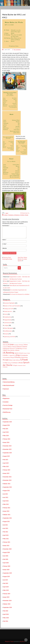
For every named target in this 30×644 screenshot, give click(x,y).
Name (4, 240)
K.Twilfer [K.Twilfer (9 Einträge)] (5, 355)
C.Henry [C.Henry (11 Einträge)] (9, 347)
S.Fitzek (26, 215)
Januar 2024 (6, 442)
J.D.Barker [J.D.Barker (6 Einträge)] (17, 350)
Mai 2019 (6, 583)
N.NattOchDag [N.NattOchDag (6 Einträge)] (24, 357)
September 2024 (8, 422)
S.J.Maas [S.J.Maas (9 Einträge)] (5, 363)
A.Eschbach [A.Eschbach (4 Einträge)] (16, 345)
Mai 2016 (6, 621)
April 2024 (6, 432)
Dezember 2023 (7, 446)
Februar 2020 (7, 566)
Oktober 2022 (7, 484)
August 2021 (6, 521)
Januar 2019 (6, 597)
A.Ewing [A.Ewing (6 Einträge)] (21, 345)
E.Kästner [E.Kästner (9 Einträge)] (24, 347)
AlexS (7, 213)
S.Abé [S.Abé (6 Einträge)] (14, 360)
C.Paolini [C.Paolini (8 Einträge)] (14, 347)
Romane (6, 334)
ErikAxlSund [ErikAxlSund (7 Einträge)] (6, 349)
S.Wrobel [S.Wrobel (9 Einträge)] (20, 363)
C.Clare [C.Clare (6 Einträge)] (4, 347)
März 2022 (6, 504)
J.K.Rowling (17, 215)
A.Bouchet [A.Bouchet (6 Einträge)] (5, 345)
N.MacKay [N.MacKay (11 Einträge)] (17, 357)
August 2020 (6, 552)
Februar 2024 (7, 439)
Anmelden (6, 402)
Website (5, 248)
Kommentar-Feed (8, 409)
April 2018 (6, 614)
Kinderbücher (8, 317)
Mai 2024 (6, 429)
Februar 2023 (7, 470)
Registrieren (6, 398)
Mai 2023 (6, 460)
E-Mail (5, 244)
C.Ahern (6, 215)
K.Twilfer (22, 215)
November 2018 (7, 601)
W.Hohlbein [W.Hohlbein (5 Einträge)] (5, 367)
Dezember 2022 (7, 477)
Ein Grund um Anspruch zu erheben (20, 294)
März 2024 (6, 436)
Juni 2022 (6, 497)
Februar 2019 (7, 594)
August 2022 (6, 491)
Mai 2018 (6, 611)
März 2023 (6, 466)
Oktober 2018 (7, 604)
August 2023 (6, 456)
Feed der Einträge (8, 405)
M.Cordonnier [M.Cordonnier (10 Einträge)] (24, 355)
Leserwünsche (8, 323)
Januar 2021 (6, 546)
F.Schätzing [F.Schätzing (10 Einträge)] (18, 348)
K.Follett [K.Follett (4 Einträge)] (28, 353)
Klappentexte (8, 320)
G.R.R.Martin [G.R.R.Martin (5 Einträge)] (24, 349)
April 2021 (6, 535)
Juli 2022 (6, 494)
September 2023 (8, 453)
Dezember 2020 (7, 549)
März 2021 (6, 539)
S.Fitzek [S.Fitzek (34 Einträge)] (24, 360)
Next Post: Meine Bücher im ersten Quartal (22, 259)
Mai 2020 (6, 559)
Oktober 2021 (7, 515)
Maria (5, 281)
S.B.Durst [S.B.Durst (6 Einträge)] (18, 360)
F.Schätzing (11, 215)
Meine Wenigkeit (8, 328)
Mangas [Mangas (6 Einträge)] (12, 357)
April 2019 (6, 587)
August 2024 (6, 425)
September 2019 (8, 573)
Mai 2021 (6, 532)
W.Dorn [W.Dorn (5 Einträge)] (24, 365)
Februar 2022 (7, 508)
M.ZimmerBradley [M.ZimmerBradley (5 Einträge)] (6, 357)
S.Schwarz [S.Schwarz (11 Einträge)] (14, 363)
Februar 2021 (7, 542)
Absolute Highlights (9, 303)
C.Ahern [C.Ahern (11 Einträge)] (25, 345)
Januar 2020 (6, 570)
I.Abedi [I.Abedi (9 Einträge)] (5, 350)
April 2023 (6, 463)
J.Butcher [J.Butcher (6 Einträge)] (12, 350)
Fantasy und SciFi (9, 309)
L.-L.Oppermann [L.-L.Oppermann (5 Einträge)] (11, 355)
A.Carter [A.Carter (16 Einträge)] (11, 344)
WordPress (22, 641)
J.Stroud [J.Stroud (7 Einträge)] (21, 353)
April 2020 (6, 563)
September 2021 (8, 518)
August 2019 (6, 576)
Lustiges (6, 325)
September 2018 (8, 607)
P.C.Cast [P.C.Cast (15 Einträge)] (6, 360)
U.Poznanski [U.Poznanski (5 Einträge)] (20, 365)
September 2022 (8, 487)
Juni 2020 (6, 556)
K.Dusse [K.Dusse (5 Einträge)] (25, 353)
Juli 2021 (6, 525)
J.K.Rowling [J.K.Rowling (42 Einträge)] (8, 353)
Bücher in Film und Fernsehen (12, 306)
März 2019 (6, 590)
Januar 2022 (6, 511)
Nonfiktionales (8, 331)
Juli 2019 (6, 580)
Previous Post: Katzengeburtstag (7, 258)
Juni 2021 (6, 528)
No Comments (17, 50)
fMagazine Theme (9, 641)
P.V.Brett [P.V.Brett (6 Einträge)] (11, 360)
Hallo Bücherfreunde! (9, 385)
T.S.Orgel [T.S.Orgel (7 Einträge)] (15, 365)
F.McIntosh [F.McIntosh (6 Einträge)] (12, 349)
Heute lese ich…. (8, 311)
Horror (6, 314)
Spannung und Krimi (10, 337)
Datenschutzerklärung (9, 382)
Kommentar (6, 226)
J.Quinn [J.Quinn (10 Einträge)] (16, 353)
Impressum (6, 389)
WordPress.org (7, 412)
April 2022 (6, 501)
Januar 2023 (6, 473)
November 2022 (7, 480)
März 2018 (6, 618)
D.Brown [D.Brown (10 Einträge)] (19, 347)
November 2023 (7, 449)
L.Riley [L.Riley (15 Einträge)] (17, 355)
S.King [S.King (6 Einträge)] (9, 363)
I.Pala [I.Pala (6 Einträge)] (9, 350)
